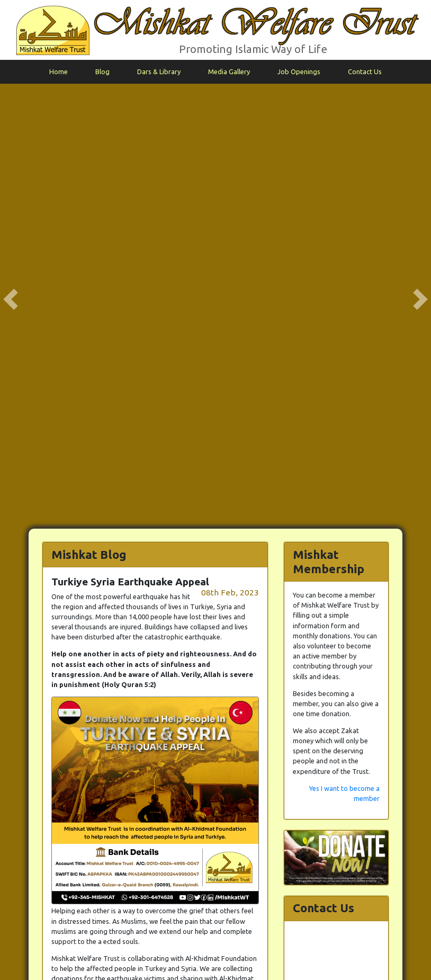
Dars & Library (159, 72)
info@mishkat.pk (397, 955)
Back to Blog (248, 669)
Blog (102, 72)
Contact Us (365, 72)
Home (59, 72)
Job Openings (299, 72)
